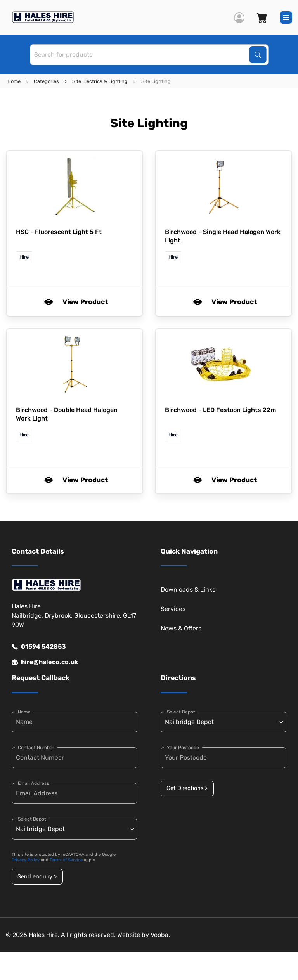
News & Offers (181, 628)
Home (14, 81)
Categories (46, 81)
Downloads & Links (188, 590)
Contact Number (36, 748)
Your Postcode (183, 748)
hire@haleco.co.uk (45, 662)
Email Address (33, 783)
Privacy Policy (26, 860)
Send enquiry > (37, 877)
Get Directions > (187, 788)
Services (173, 609)
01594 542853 (39, 647)
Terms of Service (66, 860)
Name (24, 712)
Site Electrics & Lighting (100, 81)
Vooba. (160, 935)
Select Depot (32, 819)
